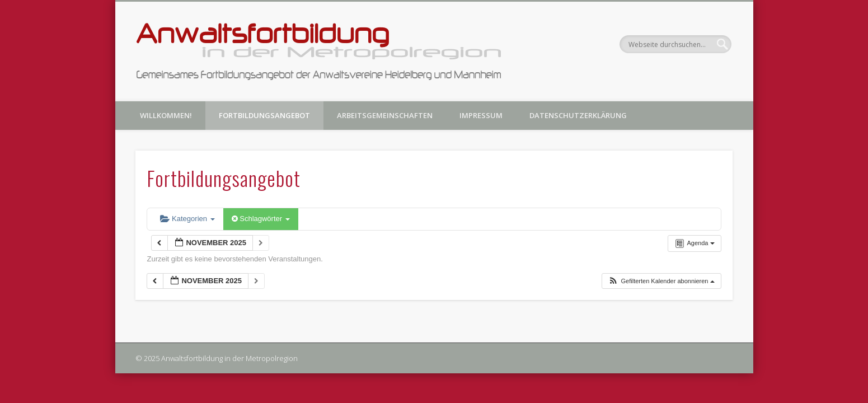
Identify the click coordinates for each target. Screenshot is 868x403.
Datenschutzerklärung (578, 115)
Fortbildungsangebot (264, 115)
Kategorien (187, 219)
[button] (661, 281)
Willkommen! (166, 115)
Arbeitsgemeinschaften (385, 115)
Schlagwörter (261, 219)
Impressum (481, 115)
